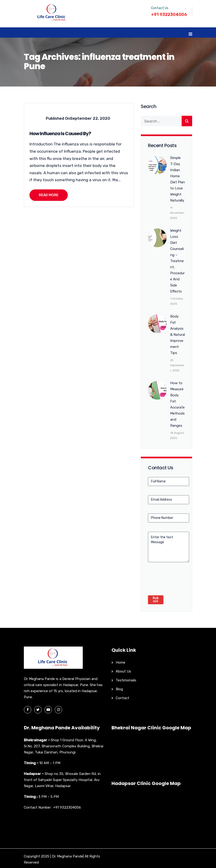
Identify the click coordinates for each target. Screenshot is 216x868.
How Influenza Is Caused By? (60, 134)
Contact (122, 698)
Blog (119, 689)
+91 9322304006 (67, 807)
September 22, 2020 (90, 118)
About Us (123, 671)
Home (121, 662)
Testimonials (126, 680)
